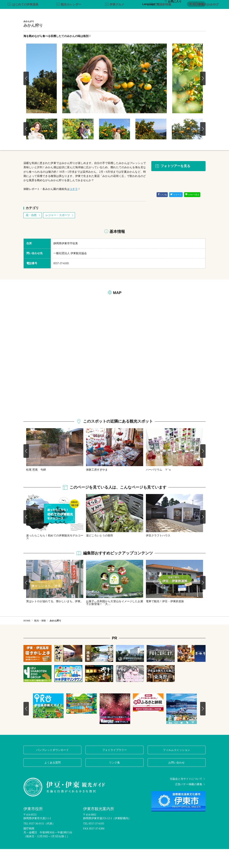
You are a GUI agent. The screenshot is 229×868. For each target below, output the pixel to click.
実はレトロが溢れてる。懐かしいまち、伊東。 (55, 620)
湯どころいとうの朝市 (100, 554)
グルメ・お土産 (153, 13)
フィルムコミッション (176, 769)
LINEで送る (192, 214)
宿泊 (187, 13)
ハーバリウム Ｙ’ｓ (159, 488)
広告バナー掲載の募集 (190, 803)
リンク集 (114, 781)
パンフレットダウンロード (53, 769)
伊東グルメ (115, 23)
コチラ (74, 208)
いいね (162, 214)
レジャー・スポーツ (60, 234)
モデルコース (100, 13)
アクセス (200, 13)
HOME (27, 640)
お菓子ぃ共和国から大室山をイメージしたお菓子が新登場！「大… (115, 622)
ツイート (176, 214)
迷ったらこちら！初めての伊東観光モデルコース (55, 556)
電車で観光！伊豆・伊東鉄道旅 (165, 620)
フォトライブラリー (114, 769)
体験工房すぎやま (97, 488)
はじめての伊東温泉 (23, 23)
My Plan (196, 4)
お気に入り (173, 4)
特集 (84, 13)
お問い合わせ (176, 781)
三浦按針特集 (160, 23)
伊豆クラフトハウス (158, 554)
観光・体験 (120, 13)
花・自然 (33, 234)
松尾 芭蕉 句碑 (36, 488)
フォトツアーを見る (173, 185)
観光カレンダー (69, 23)
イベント (173, 13)
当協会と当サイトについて (188, 798)
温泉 (135, 13)
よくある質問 (53, 781)
